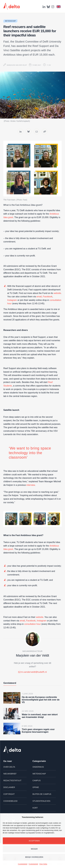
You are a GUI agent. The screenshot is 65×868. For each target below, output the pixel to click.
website (57, 293)
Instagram (12, 300)
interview (31, 485)
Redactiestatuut (12, 780)
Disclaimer (9, 787)
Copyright (9, 794)
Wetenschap (10, 21)
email (39, 297)
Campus (36, 780)
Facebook (48, 297)
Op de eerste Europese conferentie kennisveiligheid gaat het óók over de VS (41, 700)
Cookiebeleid (22, 864)
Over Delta (43, 864)
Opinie (36, 787)
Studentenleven (41, 801)
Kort (35, 808)
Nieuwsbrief (10, 774)
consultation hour (33, 624)
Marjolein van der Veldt (17, 65)
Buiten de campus (42, 794)
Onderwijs (38, 767)
